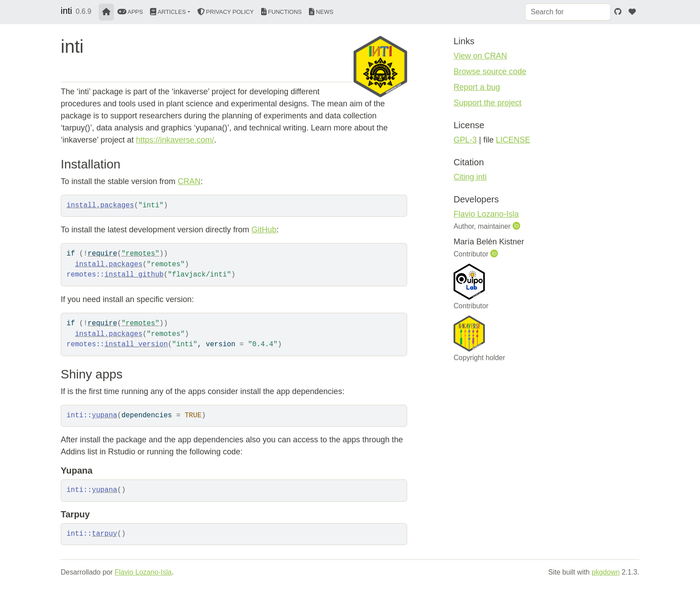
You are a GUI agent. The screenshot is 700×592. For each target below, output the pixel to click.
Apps (130, 12)
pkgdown (606, 572)
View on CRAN (480, 56)
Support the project (487, 103)
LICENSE (513, 140)
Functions (281, 12)
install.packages (100, 206)
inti (67, 11)
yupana (105, 416)
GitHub (264, 230)
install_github (134, 275)
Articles (168, 12)
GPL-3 (465, 140)
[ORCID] (517, 226)
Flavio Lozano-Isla (486, 214)
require (102, 254)
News (321, 12)
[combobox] (568, 12)
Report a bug (477, 87)
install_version (136, 344)
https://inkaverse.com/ (175, 140)
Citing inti (470, 177)
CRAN (189, 181)
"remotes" (140, 254)
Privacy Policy (226, 12)
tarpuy (105, 534)
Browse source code (490, 71)
